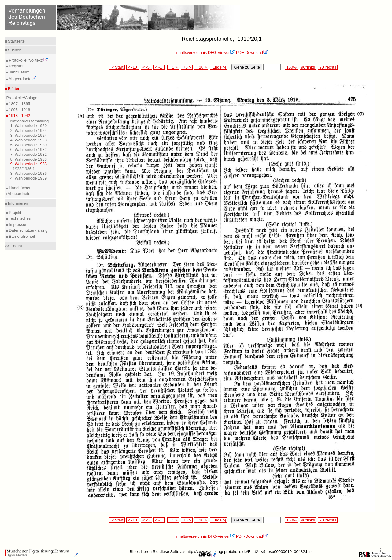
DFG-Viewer (221, 52)
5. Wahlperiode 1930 (28, 145)
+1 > (173, 67)
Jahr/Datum (18, 72)
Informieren (17, 203)
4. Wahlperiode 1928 (28, 140)
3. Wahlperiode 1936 (28, 173)
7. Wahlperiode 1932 (28, 154)
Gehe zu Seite (247, 67)
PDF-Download (252, 52)
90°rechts (328, 67)
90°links (308, 67)
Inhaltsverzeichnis (191, 52)
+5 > (187, 67)
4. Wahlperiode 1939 (28, 178)
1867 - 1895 (19, 104)
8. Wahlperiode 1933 (28, 159)
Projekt (14, 213)
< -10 (133, 67)
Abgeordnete (22, 79)
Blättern (14, 89)
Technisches (19, 218)
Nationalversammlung (29, 121)
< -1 (159, 67)
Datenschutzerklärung (28, 230)
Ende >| (219, 67)
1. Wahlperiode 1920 (28, 126)
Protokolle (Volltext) (28, 60)
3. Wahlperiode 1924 (28, 135)
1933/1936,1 (24, 169)
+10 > (201, 67)
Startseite (16, 41)
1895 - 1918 (19, 110)
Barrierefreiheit (21, 236)
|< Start (117, 67)
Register (16, 66)
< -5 (146, 67)
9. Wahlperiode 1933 (28, 164)
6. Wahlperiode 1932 (28, 149)
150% (291, 67)
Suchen (14, 50)
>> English (14, 246)
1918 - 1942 (19, 116)
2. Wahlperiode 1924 (28, 131)
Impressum (18, 224)
